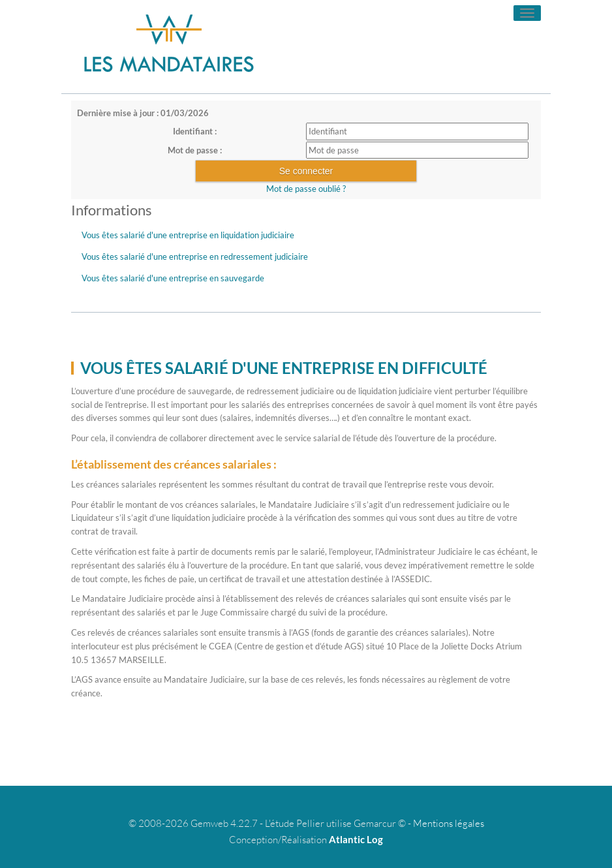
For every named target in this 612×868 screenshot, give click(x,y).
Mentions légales (449, 823)
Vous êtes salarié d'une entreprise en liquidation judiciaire (188, 235)
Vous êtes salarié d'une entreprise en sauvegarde (173, 278)
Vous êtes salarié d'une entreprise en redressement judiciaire (195, 256)
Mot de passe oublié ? (306, 189)
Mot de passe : (195, 150)
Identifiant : (195, 131)
